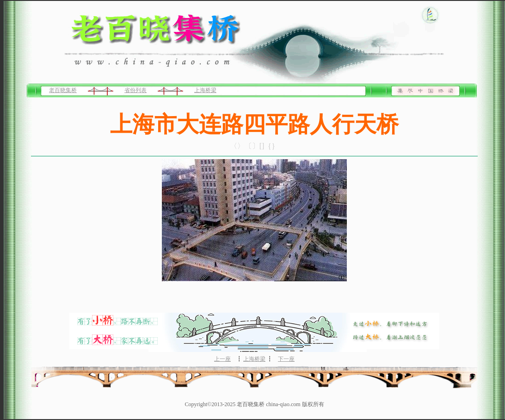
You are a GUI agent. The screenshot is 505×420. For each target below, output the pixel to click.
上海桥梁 (205, 90)
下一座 (286, 359)
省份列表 (135, 90)
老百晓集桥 (63, 90)
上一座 (222, 359)
